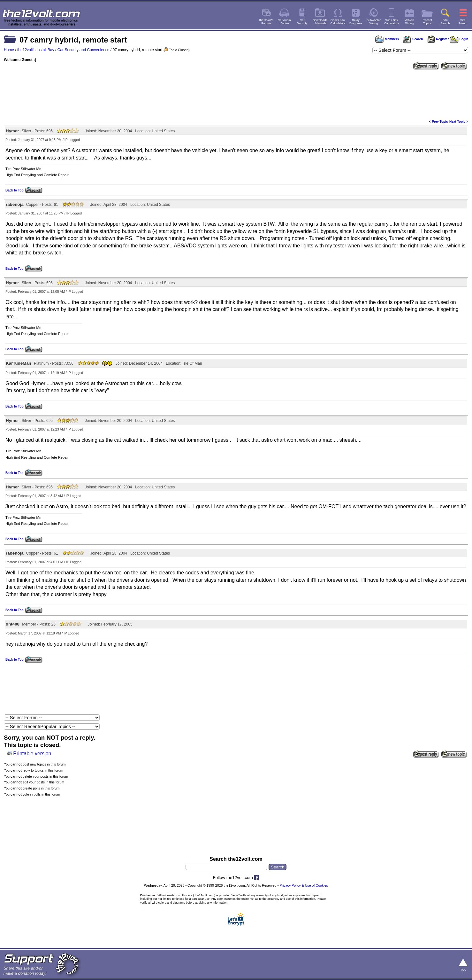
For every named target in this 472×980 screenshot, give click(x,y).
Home (9, 50)
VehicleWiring (409, 22)
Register (438, 39)
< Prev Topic (439, 122)
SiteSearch (445, 22)
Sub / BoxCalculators (392, 22)
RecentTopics (427, 22)
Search (413, 39)
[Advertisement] (236, 94)
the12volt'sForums (266, 22)
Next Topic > (459, 122)
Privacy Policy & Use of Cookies (304, 885)
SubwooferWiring (374, 22)
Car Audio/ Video (284, 22)
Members (387, 39)
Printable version (32, 754)
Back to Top (14, 190)
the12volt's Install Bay (36, 50)
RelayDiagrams (356, 22)
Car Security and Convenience (84, 50)
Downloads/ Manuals (320, 22)
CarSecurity (302, 22)
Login (459, 39)
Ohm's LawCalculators (338, 22)
